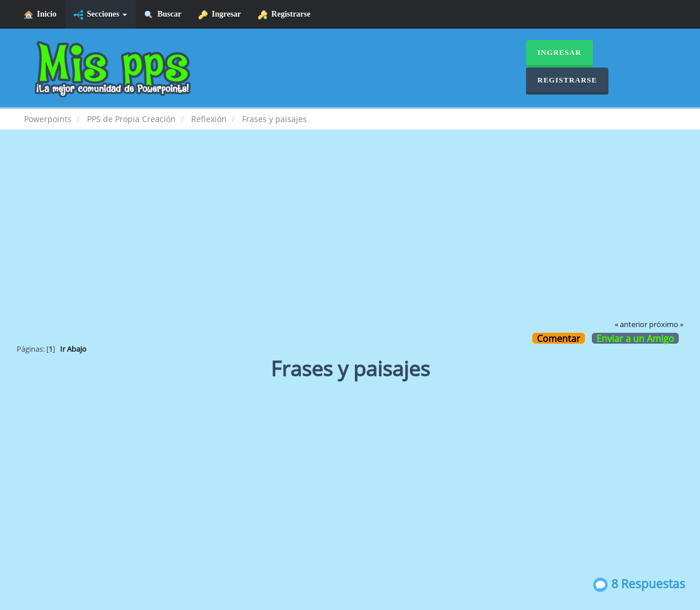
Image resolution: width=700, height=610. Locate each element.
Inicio (40, 15)
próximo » (666, 324)
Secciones (100, 15)
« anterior (631, 324)
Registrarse (284, 15)
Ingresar (220, 15)
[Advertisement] (350, 233)
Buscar (163, 15)
